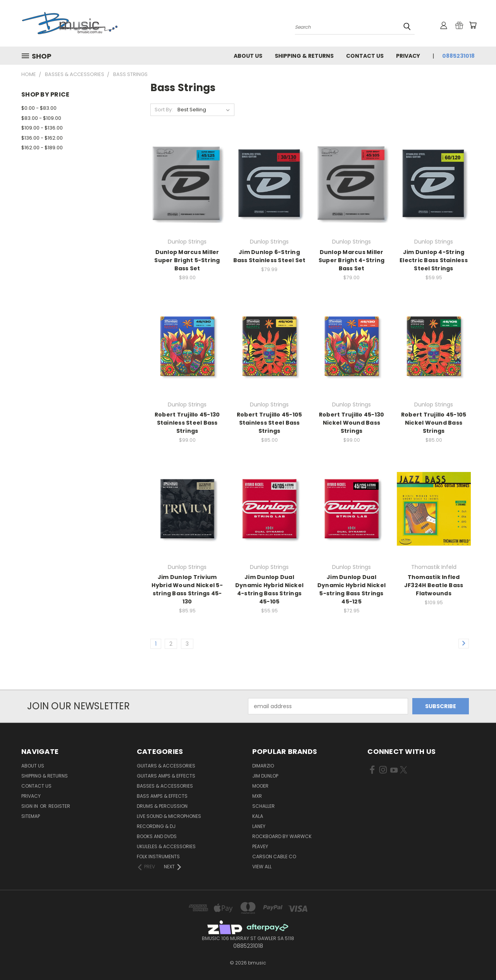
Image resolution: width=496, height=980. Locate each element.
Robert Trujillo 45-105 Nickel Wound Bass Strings (434, 423)
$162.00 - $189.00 (42, 148)
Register (59, 806)
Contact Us (365, 56)
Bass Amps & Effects (162, 796)
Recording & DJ (156, 826)
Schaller (263, 806)
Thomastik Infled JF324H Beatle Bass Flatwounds (434, 585)
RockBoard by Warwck (282, 836)
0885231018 (458, 56)
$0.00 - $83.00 (39, 108)
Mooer (260, 786)
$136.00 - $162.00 (42, 138)
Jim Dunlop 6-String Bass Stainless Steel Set (270, 256)
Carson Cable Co (274, 856)
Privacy (408, 56)
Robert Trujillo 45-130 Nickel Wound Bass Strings (352, 423)
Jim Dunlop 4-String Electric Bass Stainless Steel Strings (434, 260)
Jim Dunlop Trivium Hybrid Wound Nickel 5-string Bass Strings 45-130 (187, 589)
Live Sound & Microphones (169, 816)
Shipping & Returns (304, 56)
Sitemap (31, 816)
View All (262, 867)
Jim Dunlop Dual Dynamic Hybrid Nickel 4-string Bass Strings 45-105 (269, 589)
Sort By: (164, 110)
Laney (259, 826)
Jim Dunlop (265, 776)
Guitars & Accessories (166, 766)
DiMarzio (263, 766)
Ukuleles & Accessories (166, 846)
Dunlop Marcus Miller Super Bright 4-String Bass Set (351, 260)
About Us (248, 56)
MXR (257, 796)
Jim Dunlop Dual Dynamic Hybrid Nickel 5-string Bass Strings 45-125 (351, 589)
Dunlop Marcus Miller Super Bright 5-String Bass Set (187, 260)
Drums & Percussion (162, 806)
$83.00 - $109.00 (41, 118)
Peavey (260, 846)
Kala (258, 816)
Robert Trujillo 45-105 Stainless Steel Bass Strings (270, 423)
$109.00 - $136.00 (42, 128)
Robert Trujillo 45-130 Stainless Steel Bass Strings (187, 423)
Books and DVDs (157, 836)
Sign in (30, 806)
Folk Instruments (158, 856)
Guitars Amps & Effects (166, 776)
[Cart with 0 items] (473, 25)
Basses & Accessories (165, 786)
